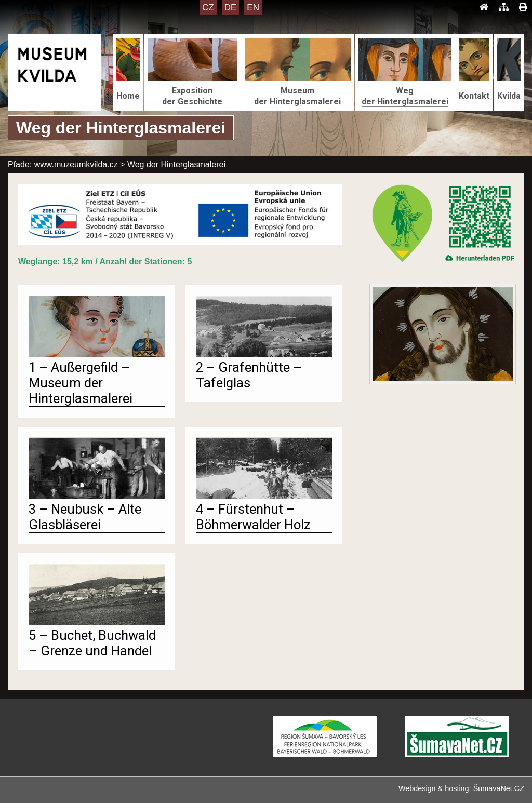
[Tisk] (523, 7)
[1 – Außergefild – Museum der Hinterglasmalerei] (97, 354)
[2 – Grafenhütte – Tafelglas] (264, 354)
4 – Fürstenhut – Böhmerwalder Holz (253, 517)
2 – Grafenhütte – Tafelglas (249, 375)
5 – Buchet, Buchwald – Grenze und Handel (92, 643)
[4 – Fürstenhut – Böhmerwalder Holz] (264, 496)
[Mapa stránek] (504, 7)
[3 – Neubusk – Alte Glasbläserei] (97, 496)
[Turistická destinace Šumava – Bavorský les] (325, 754)
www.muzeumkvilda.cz (76, 164)
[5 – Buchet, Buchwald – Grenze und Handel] (97, 623)
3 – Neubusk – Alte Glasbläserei (85, 517)
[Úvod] (484, 7)
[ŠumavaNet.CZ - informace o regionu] (457, 754)
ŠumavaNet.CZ (499, 788)
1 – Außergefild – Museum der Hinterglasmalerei (81, 383)
